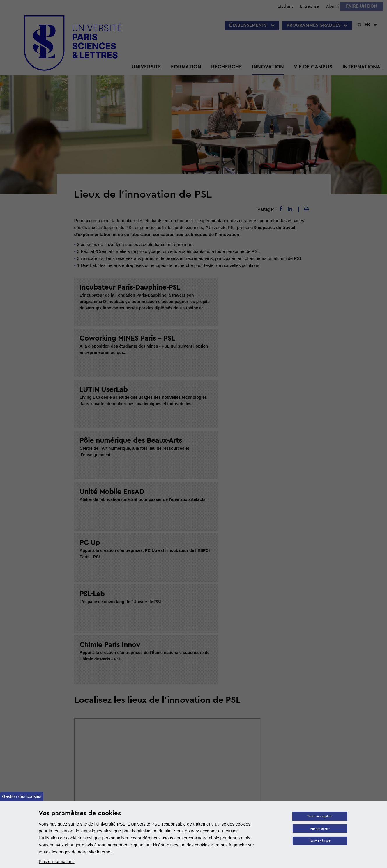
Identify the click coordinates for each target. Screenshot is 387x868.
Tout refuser (319, 842)
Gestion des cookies (22, 796)
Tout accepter (319, 817)
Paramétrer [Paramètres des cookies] (319, 829)
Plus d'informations (57, 861)
